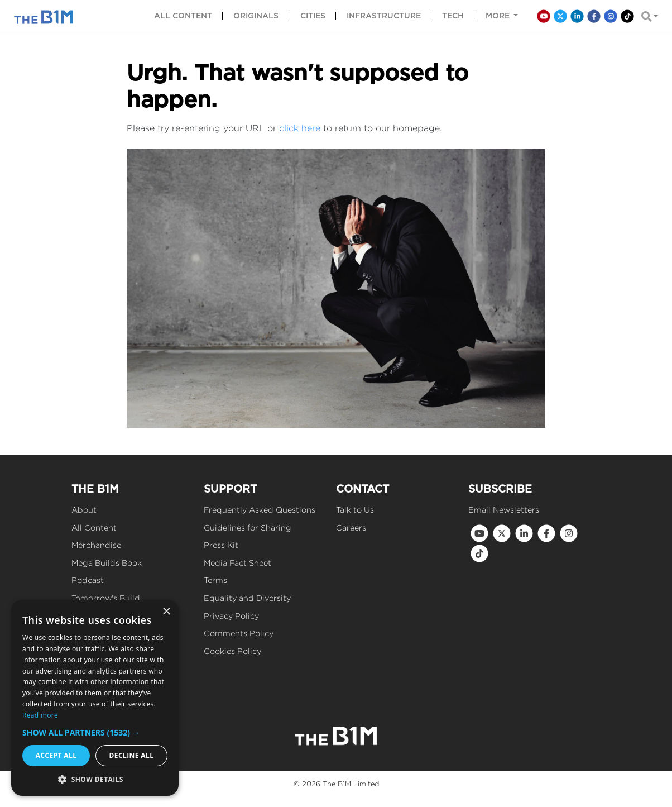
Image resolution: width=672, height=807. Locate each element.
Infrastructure (384, 16)
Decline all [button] (132, 755)
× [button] (166, 612)
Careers (351, 527)
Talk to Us (355, 510)
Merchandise (96, 545)
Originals (256, 16)
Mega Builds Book (107, 563)
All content (183, 16)
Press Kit (221, 545)
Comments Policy (239, 633)
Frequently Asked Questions (260, 510)
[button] (95, 732)
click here (300, 128)
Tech (453, 16)
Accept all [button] (56, 755)
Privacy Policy (231, 616)
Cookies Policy (232, 651)
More (499, 16)
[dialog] (95, 698)
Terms (215, 580)
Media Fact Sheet (237, 563)
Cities (313, 16)
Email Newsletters (504, 510)
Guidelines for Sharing (248, 527)
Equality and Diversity (247, 598)
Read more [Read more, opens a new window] (40, 715)
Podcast (88, 580)
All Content (94, 527)
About (84, 510)
